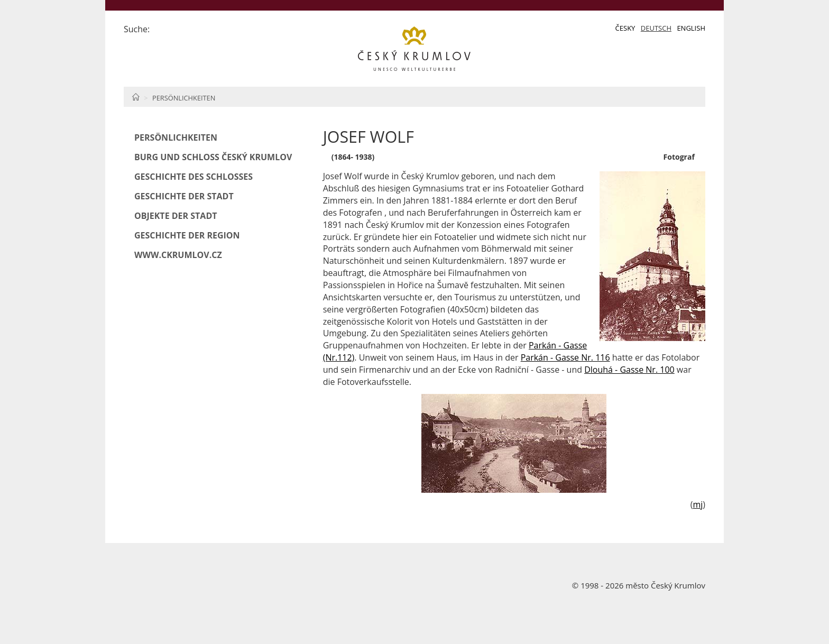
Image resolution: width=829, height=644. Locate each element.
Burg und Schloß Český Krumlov (213, 157)
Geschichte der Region (187, 235)
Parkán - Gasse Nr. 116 (565, 357)
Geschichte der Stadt (184, 196)
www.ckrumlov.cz (178, 255)
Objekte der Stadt (176, 216)
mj (698, 504)
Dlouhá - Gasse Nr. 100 (629, 370)
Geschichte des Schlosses (194, 177)
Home (136, 97)
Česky (625, 28)
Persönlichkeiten (184, 98)
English (691, 28)
